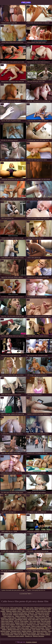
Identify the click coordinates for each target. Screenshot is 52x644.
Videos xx (47, 633)
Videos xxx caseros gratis (44, 618)
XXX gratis (30, 616)
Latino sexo (32, 618)
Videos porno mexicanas (37, 628)
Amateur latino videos (21, 623)
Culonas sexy (32, 623)
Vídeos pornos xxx (9, 616)
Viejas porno (34, 614)
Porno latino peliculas (8, 619)
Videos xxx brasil (22, 618)
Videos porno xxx (45, 624)
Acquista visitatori (31, 642)
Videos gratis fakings (7, 621)
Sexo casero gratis (35, 621)
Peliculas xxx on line (33, 624)
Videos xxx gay (5, 626)
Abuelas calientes (27, 631)
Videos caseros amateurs (8, 624)
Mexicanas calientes (16, 633)
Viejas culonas (45, 629)
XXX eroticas (43, 609)
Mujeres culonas (5, 631)
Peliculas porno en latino (42, 613)
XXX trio (17, 621)
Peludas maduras (45, 634)
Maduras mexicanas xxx (15, 629)
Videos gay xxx (26, 3)
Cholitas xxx (21, 609)
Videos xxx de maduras (28, 611)
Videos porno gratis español (16, 636)
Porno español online (33, 634)
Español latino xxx (45, 619)
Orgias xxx (31, 613)
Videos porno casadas (23, 628)
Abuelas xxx (29, 636)
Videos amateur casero (7, 623)
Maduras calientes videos (14, 611)
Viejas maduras (26, 626)
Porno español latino (7, 634)
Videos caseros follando (44, 623)
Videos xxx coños (7, 613)
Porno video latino (33, 619)
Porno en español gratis (20, 613)
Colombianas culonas (21, 619)
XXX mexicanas (11, 628)
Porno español (24, 621)
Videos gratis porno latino (44, 611)
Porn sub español (46, 621)
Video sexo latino (7, 614)
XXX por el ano (5, 608)
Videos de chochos (44, 614)
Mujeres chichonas (39, 636)
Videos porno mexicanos (40, 631)
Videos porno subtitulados (9, 609)
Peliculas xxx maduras (29, 633)
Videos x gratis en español (39, 626)
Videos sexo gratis (40, 616)
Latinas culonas (12, 618)
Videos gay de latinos (20, 634)
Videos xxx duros (16, 626)
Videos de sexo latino (32, 609)
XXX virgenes (36, 629)
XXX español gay (21, 624)
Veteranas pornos (16, 631)
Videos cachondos (20, 616)
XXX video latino (28, 608)
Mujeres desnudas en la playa (43, 608)
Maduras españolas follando (21, 614)
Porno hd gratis (27, 629)
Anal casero (40, 633)
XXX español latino (16, 608)
